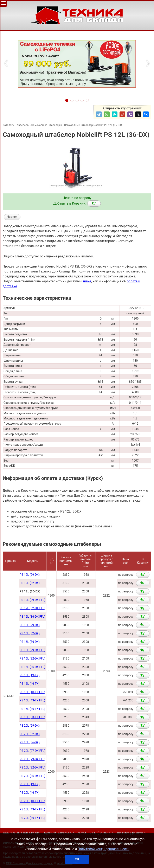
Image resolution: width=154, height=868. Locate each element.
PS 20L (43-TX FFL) (32, 809)
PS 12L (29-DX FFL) (32, 600)
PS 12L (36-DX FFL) (32, 617)
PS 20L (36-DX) (30, 742)
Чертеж (12, 217)
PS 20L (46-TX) (30, 793)
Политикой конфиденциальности (104, 849)
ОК (77, 859)
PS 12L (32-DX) (30, 583)
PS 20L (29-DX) (30, 726)
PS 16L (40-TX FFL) (32, 692)
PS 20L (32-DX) (30, 734)
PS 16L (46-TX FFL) (32, 709)
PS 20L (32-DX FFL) (32, 768)
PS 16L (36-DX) (30, 642)
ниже (87, 281)
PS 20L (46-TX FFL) (32, 818)
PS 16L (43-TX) (30, 675)
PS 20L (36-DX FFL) (32, 776)
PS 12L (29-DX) (30, 575)
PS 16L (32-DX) (30, 633)
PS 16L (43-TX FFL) (32, 700)
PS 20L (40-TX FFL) (32, 801)
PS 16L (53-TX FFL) (32, 717)
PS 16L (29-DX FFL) (32, 650)
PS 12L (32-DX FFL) (32, 608)
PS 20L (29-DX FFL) (32, 759)
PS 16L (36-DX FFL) (32, 667)
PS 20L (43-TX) (30, 784)
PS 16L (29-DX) (30, 625)
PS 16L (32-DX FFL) (32, 659)
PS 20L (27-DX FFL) (32, 751)
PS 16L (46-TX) (30, 684)
